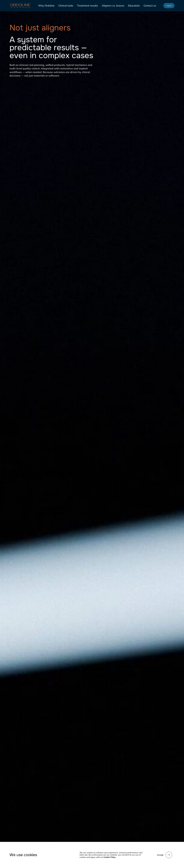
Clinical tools (66, 6)
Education (134, 6)
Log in (169, 5)
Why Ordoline (46, 6)
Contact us (150, 6)
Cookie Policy (110, 857)
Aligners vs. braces (113, 6)
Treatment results (87, 6)
